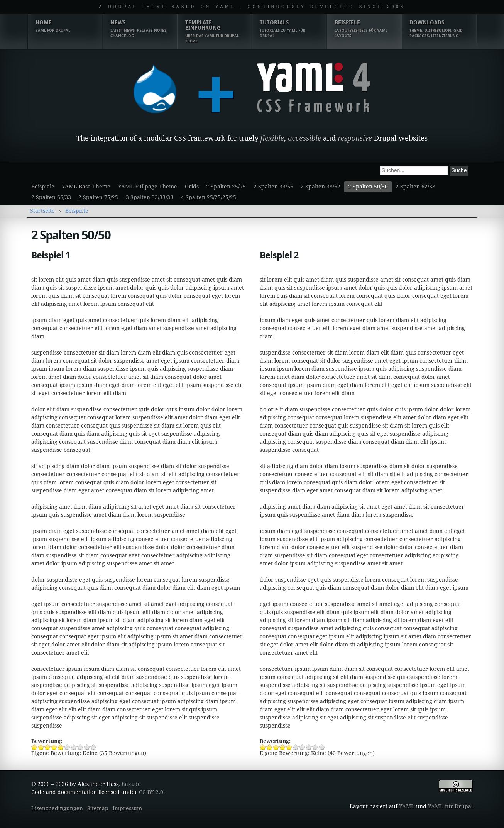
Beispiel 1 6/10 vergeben (67, 747)
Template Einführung (215, 32)
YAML (407, 806)
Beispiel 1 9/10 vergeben (87, 747)
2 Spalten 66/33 (51, 197)
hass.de (131, 784)
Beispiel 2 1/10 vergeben (263, 747)
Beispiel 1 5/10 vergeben (61, 747)
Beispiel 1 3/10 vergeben (48, 747)
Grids (192, 187)
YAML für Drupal (450, 806)
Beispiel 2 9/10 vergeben (315, 747)
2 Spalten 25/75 (226, 187)
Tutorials (289, 29)
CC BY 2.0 (151, 792)
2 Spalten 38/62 (320, 187)
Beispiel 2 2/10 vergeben (270, 747)
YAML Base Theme (86, 187)
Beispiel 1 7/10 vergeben (74, 747)
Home (65, 26)
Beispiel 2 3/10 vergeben (276, 747)
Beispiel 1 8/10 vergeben (80, 747)
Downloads (439, 29)
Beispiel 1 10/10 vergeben (94, 747)
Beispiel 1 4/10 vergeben (54, 747)
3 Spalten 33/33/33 (150, 197)
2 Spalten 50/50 (368, 187)
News (140, 29)
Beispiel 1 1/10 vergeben (35, 747)
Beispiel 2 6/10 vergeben (296, 747)
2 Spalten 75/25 (98, 197)
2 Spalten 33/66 (273, 187)
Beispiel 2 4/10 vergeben (283, 747)
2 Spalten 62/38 (415, 187)
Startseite (42, 211)
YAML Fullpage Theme (148, 187)
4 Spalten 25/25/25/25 (209, 197)
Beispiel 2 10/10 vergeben (322, 747)
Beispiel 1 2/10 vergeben (41, 747)
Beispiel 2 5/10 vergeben (289, 747)
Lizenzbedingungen (57, 808)
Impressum (127, 808)
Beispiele (364, 29)
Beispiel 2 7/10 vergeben (302, 747)
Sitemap (98, 808)
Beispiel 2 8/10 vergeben (309, 747)
